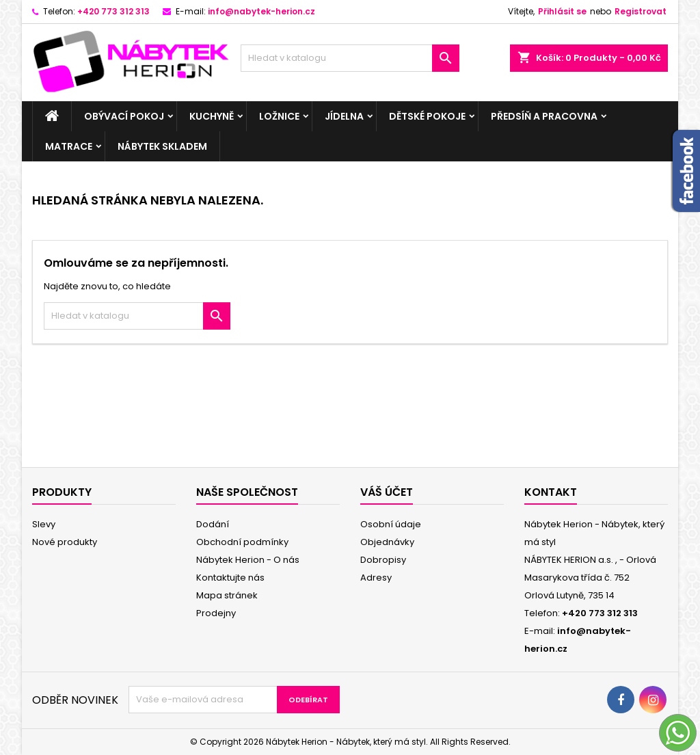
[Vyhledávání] (350, 58)
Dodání (213, 524)
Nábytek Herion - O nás (248, 560)
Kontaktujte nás (230, 578)
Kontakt (551, 492)
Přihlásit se (562, 11)
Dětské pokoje (427, 116)
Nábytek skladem (162, 146)
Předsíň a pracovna (544, 116)
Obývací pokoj (124, 116)
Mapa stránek (227, 595)
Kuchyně (212, 116)
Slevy (44, 524)
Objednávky (387, 542)
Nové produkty (65, 542)
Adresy (376, 578)
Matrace (69, 146)
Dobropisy (383, 560)
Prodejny (216, 613)
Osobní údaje (391, 524)
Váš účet (387, 492)
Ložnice (279, 116)
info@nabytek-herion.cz (261, 11)
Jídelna (344, 116)
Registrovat (641, 11)
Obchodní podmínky (242, 542)
